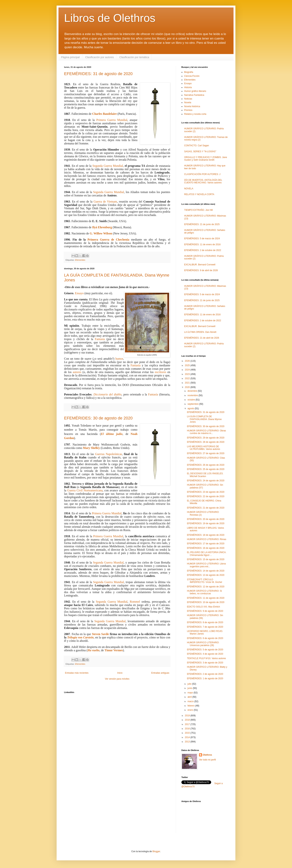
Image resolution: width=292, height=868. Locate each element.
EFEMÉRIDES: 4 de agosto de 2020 (205, 654)
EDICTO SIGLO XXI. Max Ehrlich (203, 607)
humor (119, 359)
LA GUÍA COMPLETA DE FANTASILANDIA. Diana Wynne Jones (204, 419)
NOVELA (189, 189)
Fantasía (100, 339)
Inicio (120, 673)
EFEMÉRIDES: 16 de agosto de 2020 (206, 548)
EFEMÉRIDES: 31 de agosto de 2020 (98, 74)
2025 (188, 365)
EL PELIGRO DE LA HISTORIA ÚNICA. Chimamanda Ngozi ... (207, 554)
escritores (160, 372)
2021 (188, 383)
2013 (188, 742)
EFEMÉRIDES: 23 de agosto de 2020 (206, 492)
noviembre (193, 395)
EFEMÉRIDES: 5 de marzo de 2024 (202, 239)
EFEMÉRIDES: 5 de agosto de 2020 (205, 650)
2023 (188, 374)
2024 (188, 370)
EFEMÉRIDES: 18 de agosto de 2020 (206, 535)
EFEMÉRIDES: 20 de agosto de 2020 (206, 519)
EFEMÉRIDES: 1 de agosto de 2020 (205, 678)
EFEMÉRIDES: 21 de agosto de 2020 (206, 508)
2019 (188, 716)
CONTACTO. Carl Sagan (197, 146)
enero (191, 710)
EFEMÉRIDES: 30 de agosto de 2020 (98, 418)
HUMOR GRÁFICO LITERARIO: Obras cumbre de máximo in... (206, 432)
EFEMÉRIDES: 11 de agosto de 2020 (206, 598)
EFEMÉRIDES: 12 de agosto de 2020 (206, 587)
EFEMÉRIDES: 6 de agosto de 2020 (205, 638)
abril (190, 697)
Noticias (188, 99)
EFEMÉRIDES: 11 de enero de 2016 (202, 244)
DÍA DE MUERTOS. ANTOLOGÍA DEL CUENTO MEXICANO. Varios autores (203, 181)
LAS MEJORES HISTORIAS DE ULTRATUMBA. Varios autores (204, 448)
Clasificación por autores (100, 57)
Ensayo (79, 293)
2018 (188, 720)
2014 (188, 737)
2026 (188, 361)
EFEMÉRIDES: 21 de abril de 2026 (202, 338)
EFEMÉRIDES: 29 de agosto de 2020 (206, 438)
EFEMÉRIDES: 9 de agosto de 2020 (205, 611)
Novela (188, 102)
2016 (188, 729)
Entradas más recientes (77, 673)
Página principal (70, 57)
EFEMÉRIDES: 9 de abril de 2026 (201, 270)
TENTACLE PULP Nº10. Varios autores (206, 658)
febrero (191, 706)
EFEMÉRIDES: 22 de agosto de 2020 (206, 496)
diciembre (193, 391)
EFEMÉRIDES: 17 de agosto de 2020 (206, 544)
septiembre (193, 404)
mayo (191, 693)
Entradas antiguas (160, 673)
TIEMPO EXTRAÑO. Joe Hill (198, 210)
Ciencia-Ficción (192, 76)
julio (190, 684)
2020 (188, 387)
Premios (188, 110)
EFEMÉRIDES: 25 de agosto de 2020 (206, 469)
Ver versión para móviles (117, 679)
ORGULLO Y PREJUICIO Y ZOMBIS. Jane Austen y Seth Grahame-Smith (206, 159)
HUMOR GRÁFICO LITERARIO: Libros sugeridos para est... (206, 565)
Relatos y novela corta (195, 114)
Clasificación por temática (134, 57)
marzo (191, 701)
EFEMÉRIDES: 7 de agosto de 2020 (205, 627)
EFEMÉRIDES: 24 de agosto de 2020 (206, 481)
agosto (191, 408)
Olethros (207, 755)
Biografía (189, 72)
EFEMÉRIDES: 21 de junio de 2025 (202, 224)
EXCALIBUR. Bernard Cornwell (200, 265)
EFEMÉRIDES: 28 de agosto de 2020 (206, 442)
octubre (192, 400)
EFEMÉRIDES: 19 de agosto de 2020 (206, 523)
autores (77, 372)
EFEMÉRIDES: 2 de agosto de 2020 (205, 674)
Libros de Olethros (110, 18)
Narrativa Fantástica (194, 95)
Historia (188, 87)
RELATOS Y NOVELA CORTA (199, 194)
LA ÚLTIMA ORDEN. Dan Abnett (200, 332)
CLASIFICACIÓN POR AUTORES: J (202, 174)
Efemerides (80, 260)
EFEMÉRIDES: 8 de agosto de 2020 (205, 622)
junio (190, 688)
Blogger (156, 851)
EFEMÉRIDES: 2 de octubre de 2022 (203, 250)
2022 (188, 378)
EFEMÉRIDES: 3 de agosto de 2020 (205, 663)
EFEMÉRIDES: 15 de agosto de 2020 (206, 559)
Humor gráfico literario (195, 91)
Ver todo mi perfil (207, 760)
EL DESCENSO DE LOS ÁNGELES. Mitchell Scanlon (205, 475)
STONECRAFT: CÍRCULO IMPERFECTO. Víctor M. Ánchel (204, 581)
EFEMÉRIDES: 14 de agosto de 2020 (206, 571)
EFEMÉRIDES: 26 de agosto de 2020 (206, 465)
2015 (188, 733)
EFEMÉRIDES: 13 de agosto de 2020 (206, 575)
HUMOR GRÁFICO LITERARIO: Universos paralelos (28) (203, 644)
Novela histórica (192, 106)
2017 (188, 724)
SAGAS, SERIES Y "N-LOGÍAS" (200, 151)
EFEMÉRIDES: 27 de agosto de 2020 (206, 453)
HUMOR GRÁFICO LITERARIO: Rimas (207, 539)
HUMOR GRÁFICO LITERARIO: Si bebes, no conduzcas (204, 592)
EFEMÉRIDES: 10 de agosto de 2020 (206, 602)
